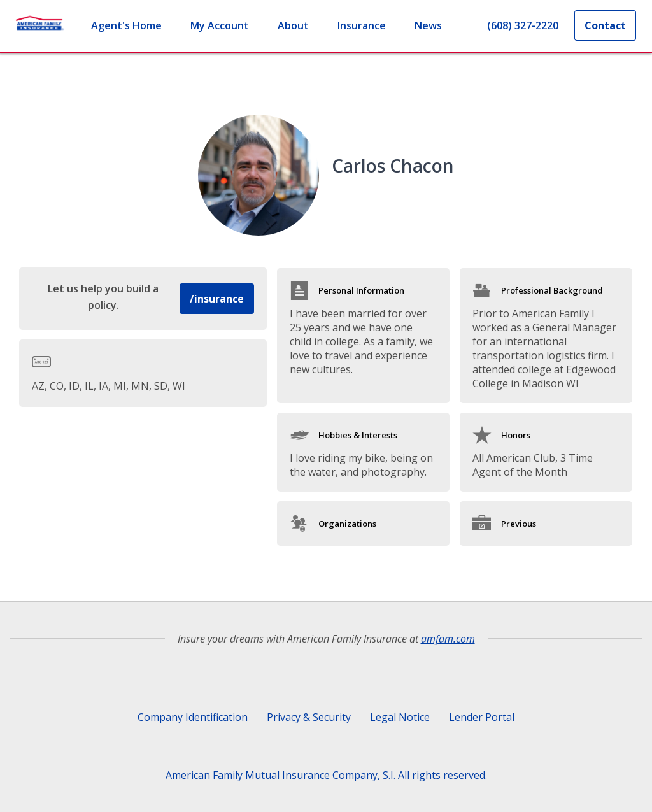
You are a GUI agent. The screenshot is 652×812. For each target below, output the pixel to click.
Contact (605, 25)
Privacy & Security (309, 717)
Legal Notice (400, 717)
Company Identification (193, 717)
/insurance (217, 299)
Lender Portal (482, 717)
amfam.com (448, 639)
